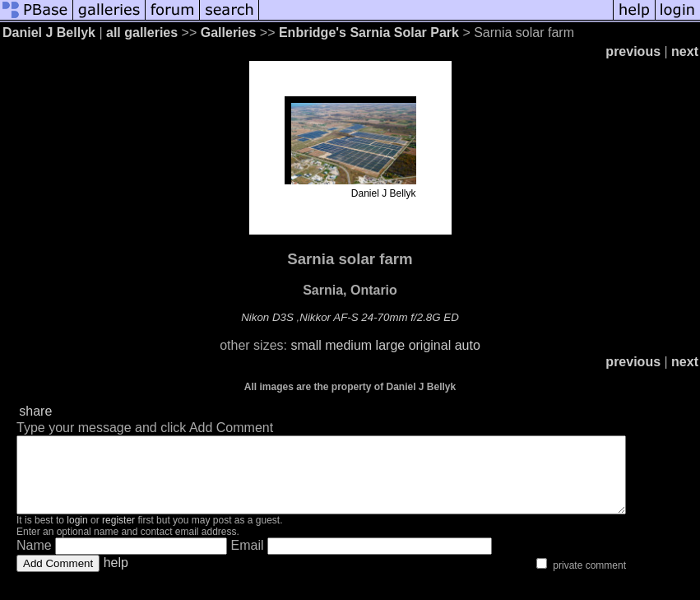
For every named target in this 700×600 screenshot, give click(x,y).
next (685, 51)
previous (633, 51)
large (391, 345)
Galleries (229, 33)
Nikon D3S (267, 317)
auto (468, 345)
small (306, 345)
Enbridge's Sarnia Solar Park (369, 33)
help (116, 577)
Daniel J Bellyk (49, 33)
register (118, 535)
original (430, 345)
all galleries (142, 33)
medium (348, 345)
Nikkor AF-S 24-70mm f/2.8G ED (379, 317)
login (77, 535)
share (35, 411)
